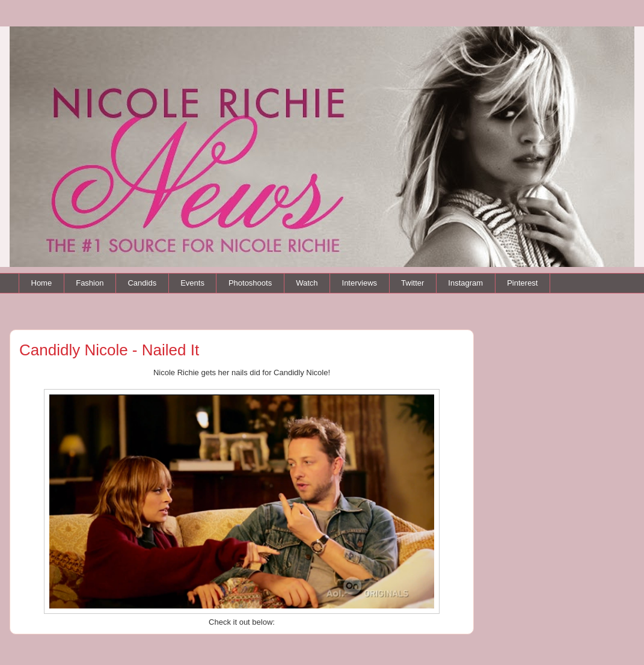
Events (192, 283)
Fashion (90, 283)
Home (42, 283)
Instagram (465, 283)
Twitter (412, 283)
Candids (142, 283)
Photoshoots (250, 283)
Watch (307, 283)
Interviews (360, 283)
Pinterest (522, 283)
